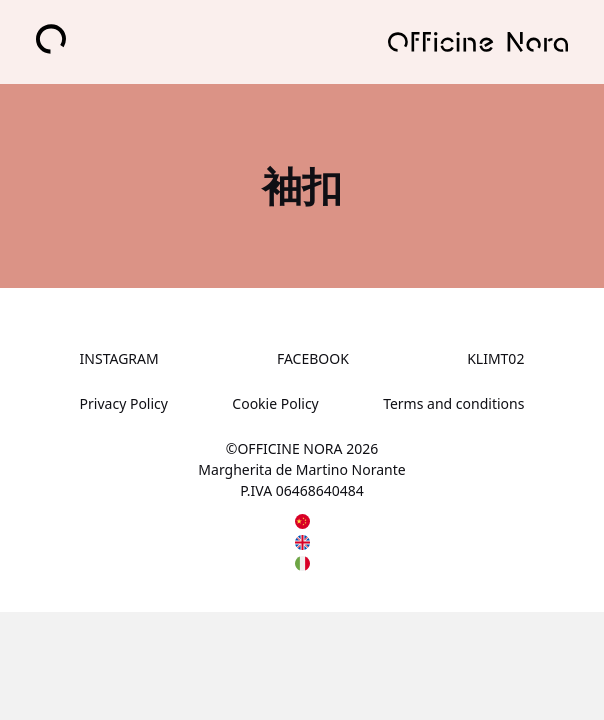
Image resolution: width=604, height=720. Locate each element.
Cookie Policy (275, 403)
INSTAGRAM (119, 358)
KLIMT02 (495, 358)
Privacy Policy (124, 403)
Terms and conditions (453, 403)
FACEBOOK (313, 358)
